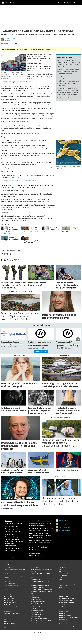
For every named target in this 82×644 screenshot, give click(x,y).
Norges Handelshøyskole (37, 604)
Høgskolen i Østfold (9, 598)
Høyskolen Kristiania (9, 605)
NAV (5, 619)
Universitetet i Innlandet (64, 609)
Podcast (69, 3)
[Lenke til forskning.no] (27, 2)
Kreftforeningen (8, 611)
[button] (78, 339)
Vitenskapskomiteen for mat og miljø (68, 626)
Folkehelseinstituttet (66, 98)
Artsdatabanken (8, 572)
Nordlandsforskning (36, 600)
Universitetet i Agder (64, 605)
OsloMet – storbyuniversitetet (38, 625)
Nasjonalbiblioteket (36, 579)
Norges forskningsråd (37, 606)
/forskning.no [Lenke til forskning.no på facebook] (63, 524)
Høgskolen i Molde (8, 596)
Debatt (58, 3)
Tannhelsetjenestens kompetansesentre (68, 598)
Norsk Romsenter (35, 616)
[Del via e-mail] (10, 254)
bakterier (20, 251)
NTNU (33, 577)
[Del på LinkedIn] (7, 254)
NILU (5, 627)
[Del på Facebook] (2, 254)
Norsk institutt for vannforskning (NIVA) (41, 623)
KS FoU (6, 609)
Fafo (5, 580)
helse (4, 251)
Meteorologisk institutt (9, 617)
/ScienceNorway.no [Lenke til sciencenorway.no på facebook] (65, 530)
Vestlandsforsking (63, 620)
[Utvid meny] (80, 3)
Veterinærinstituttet (63, 622)
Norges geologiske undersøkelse (39, 608)
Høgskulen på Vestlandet (10, 603)
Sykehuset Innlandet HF (64, 596)
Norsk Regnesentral (36, 614)
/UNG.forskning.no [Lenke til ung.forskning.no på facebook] (65, 527)
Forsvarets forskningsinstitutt (11, 586)
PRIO (60, 570)
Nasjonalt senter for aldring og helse (40, 585)
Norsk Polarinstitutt (36, 612)
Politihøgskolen (62, 567)
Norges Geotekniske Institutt (38, 602)
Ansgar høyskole (8, 567)
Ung (63, 3)
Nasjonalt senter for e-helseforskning (40, 587)
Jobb (75, 3)
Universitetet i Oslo (63, 611)
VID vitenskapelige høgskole (66, 624)
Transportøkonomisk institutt (66, 600)
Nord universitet (35, 597)
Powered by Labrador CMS (41, 633)
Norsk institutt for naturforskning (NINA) (41, 621)
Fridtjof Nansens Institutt (10, 590)
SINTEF (60, 580)
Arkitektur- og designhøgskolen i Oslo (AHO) (15, 570)
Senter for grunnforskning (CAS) (67, 582)
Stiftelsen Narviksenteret (65, 592)
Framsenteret (7, 588)
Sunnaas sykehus (63, 594)
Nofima (33, 595)
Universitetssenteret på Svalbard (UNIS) (68, 617)
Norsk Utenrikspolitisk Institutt (39, 619)
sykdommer (11, 251)
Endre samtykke (10, 558)
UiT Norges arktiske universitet (66, 603)
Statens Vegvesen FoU (64, 590)
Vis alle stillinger (41, 351)
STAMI (60, 588)
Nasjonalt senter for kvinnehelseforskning (42, 589)
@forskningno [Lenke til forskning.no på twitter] (63, 521)
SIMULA (61, 578)
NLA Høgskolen (35, 567)
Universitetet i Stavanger (65, 613)
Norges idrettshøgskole (37, 610)
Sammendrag (24, 220)
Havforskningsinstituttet (10, 594)
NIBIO (5, 621)
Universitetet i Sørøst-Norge (65, 615)
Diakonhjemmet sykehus (10, 574)
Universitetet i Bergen (64, 607)
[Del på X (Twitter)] (5, 254)
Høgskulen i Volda (8, 600)
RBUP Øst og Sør (63, 572)
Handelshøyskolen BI (9, 592)
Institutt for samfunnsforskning (12, 607)
